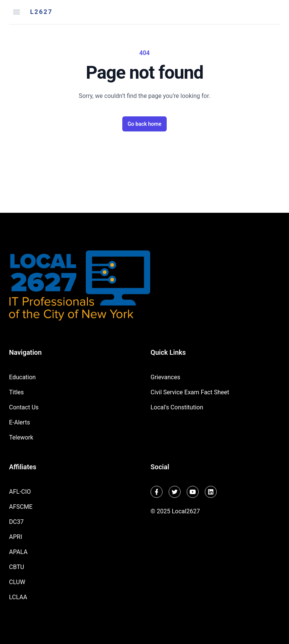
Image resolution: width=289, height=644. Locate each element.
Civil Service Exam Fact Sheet (190, 392)
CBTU (17, 567)
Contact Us (24, 407)
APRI (16, 537)
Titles (16, 392)
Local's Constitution (177, 407)
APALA (18, 552)
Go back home (144, 124)
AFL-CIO (20, 492)
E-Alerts (20, 422)
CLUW (17, 582)
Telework (21, 437)
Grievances (165, 377)
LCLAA (18, 597)
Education (22, 377)
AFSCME (21, 507)
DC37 (16, 522)
